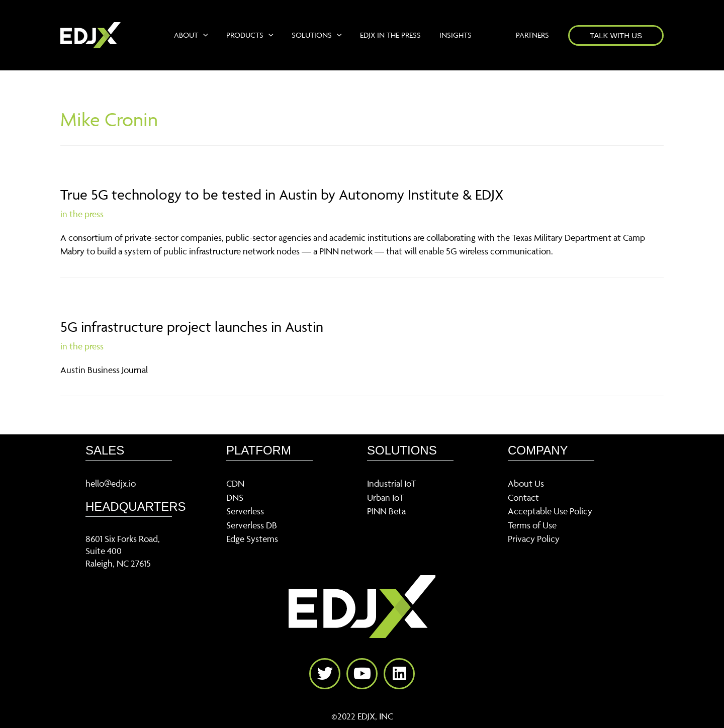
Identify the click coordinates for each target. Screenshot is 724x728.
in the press (82, 214)
